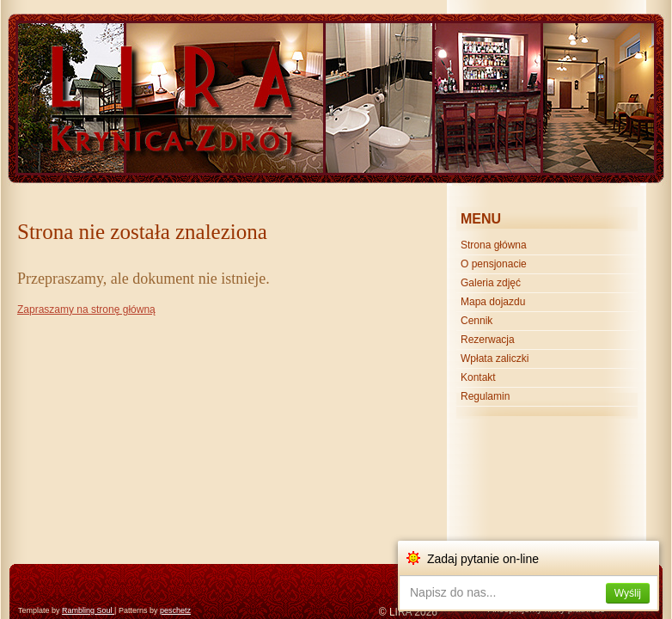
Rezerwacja (488, 340)
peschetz (175, 610)
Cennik (477, 321)
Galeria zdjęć (491, 283)
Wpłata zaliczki (495, 359)
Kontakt (478, 377)
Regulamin (485, 396)
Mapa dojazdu (493, 302)
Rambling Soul (88, 610)
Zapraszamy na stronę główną (86, 309)
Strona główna (494, 245)
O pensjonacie (494, 264)
